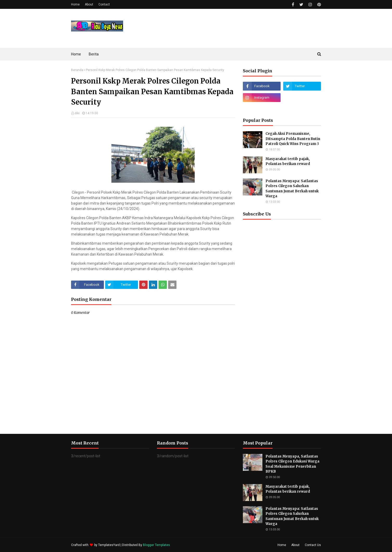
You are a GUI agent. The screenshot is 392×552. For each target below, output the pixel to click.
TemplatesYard (109, 545)
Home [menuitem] (76, 54)
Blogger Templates (156, 545)
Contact (104, 4)
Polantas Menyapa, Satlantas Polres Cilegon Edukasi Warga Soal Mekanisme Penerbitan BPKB (292, 464)
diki (77, 113)
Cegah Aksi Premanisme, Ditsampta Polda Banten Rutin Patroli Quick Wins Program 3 (293, 139)
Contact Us (313, 545)
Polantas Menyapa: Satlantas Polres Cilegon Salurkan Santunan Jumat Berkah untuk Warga (292, 189)
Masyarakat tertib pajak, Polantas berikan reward (288, 161)
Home (75, 4)
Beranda (77, 70)
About (89, 4)
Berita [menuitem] (94, 54)
